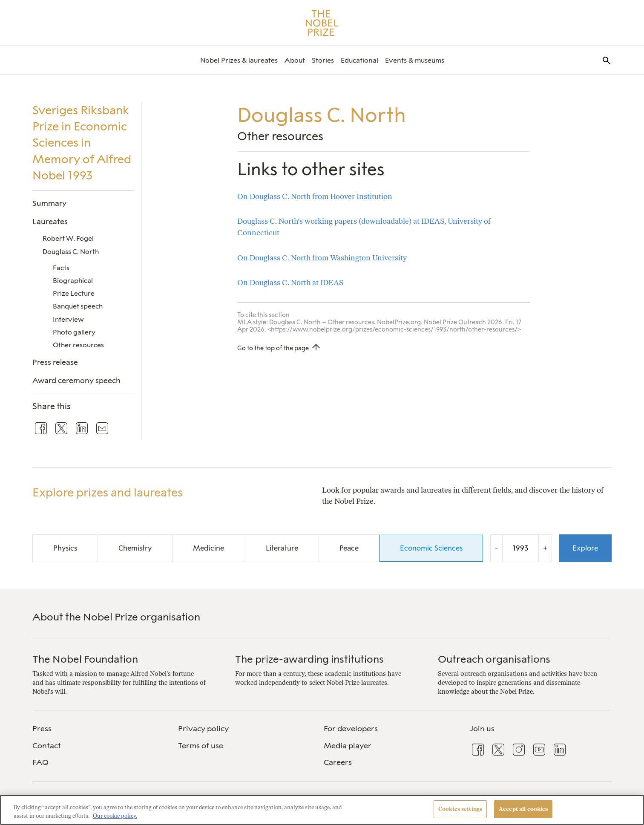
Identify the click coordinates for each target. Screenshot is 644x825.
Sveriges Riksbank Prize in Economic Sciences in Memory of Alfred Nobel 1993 (82, 143)
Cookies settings (460, 809)
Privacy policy (203, 729)
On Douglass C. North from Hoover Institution (315, 196)
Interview (68, 319)
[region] (322, 810)
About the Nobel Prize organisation (116, 617)
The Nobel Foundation (85, 659)
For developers (351, 729)
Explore (585, 548)
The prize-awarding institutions (309, 659)
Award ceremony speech (76, 380)
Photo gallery (74, 332)
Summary (49, 203)
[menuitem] (239, 60)
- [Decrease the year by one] (496, 548)
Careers (338, 762)
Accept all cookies (523, 809)
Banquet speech (78, 306)
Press (42, 729)
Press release (55, 362)
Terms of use (201, 746)
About (295, 60)
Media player (348, 746)
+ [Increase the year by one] (545, 548)
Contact (47, 746)
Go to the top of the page (273, 348)
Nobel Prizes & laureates (239, 60)
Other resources (78, 345)
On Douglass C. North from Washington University (322, 258)
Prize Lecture (74, 293)
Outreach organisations (494, 659)
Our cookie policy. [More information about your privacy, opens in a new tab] (115, 816)
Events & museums (415, 60)
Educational (359, 60)
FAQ (40, 762)
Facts (61, 268)
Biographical (73, 281)
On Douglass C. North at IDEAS (290, 282)
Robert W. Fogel (68, 238)
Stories (323, 60)
